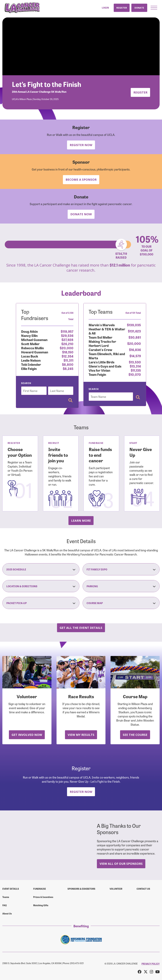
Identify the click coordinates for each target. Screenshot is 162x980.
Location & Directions (41, 586)
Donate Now (81, 214)
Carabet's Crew (100, 350)
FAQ (5, 905)
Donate (139, 8)
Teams (6, 897)
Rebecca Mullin (32, 348)
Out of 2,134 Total (67, 316)
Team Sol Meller (100, 337)
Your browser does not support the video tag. (81, 46)
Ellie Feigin (29, 368)
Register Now (81, 145)
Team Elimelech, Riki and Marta (107, 356)
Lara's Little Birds (101, 362)
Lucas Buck (30, 356)
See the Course (135, 735)
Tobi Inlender (31, 364)
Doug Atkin (29, 331)
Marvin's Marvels (102, 325)
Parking (121, 586)
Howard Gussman (35, 352)
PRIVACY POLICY (151, 964)
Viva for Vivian (99, 370)
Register (122, 8)
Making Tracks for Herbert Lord (102, 343)
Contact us (143, 889)
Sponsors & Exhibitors (81, 889)
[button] (154, 8)
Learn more (81, 520)
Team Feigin (97, 374)
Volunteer (116, 889)
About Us (7, 913)
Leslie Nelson (31, 360)
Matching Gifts (41, 905)
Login (105, 8)
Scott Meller (30, 344)
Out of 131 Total (133, 313)
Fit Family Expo (121, 569)
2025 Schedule (41, 569)
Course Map (121, 603)
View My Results (81, 735)
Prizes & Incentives (43, 897)
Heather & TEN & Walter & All (107, 331)
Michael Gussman (34, 339)
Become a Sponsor (81, 179)
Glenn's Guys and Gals (105, 366)
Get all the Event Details (81, 628)
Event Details (11, 889)
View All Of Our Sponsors (121, 864)
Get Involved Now (27, 735)
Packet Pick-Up (41, 603)
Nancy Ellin (29, 335)
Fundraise (40, 889)
